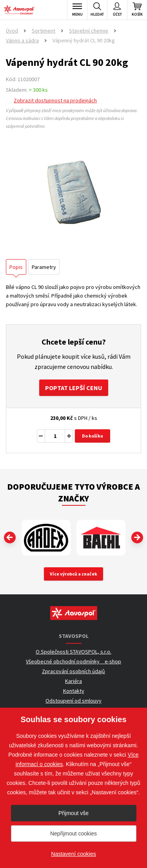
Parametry (44, 267)
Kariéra (73, 681)
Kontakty (74, 691)
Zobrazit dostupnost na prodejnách (55, 100)
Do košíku (93, 436)
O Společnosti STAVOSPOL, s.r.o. (73, 652)
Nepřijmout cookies (73, 833)
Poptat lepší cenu (74, 388)
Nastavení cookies (73, 854)
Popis (16, 267)
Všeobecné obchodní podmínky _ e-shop (73, 661)
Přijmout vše (73, 813)
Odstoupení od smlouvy (73, 701)
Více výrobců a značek (73, 574)
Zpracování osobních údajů (73, 671)
